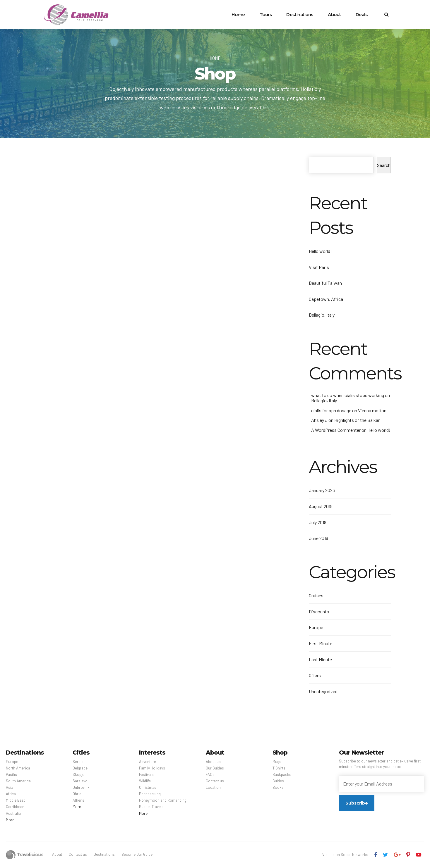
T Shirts (279, 768)
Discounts (319, 611)
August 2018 (321, 506)
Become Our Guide (137, 854)
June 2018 (318, 538)
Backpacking (150, 794)
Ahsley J (319, 420)
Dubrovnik (81, 787)
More (10, 820)
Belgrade (80, 768)
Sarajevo (80, 781)
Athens (78, 800)
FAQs (210, 774)
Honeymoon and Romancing (163, 800)
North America (18, 768)
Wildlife (145, 781)
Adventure (148, 762)
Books (278, 787)
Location (213, 787)
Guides (278, 781)
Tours (266, 14)
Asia (10, 787)
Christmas (148, 787)
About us (213, 762)
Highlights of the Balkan (357, 420)
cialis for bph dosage (331, 410)
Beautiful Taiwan (325, 283)
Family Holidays (152, 768)
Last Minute (320, 659)
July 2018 (318, 522)
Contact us (215, 781)
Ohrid (77, 794)
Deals (362, 14)
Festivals (146, 774)
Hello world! (320, 251)
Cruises (316, 595)
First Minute (321, 643)
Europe (316, 627)
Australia (13, 813)
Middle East (15, 800)
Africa (11, 794)
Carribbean (15, 807)
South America (18, 781)
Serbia (78, 762)
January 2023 (322, 490)
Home (238, 14)
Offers (315, 675)
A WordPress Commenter (336, 430)
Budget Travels (151, 807)
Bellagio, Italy (322, 315)
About (334, 14)
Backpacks (282, 774)
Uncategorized (323, 691)
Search (384, 165)
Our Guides (215, 768)
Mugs (277, 762)
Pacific (11, 774)
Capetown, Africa (326, 299)
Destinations (300, 14)
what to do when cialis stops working (348, 395)
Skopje (78, 774)
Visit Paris (319, 267)
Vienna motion (372, 410)
